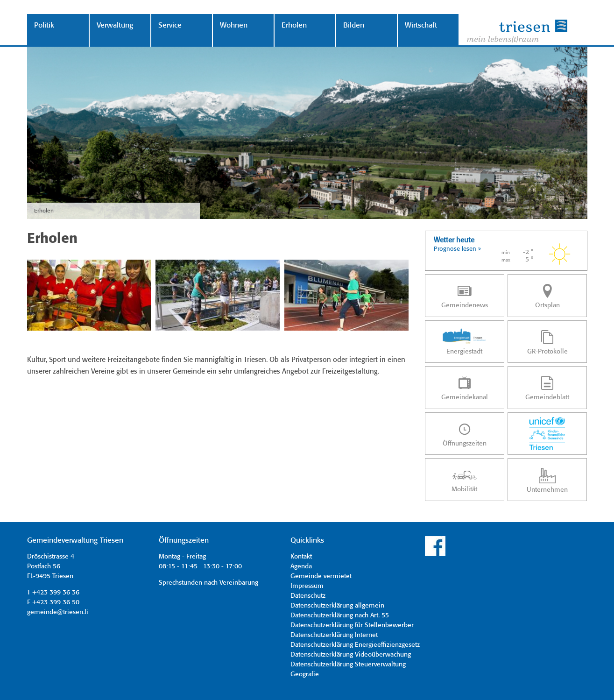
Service (170, 25)
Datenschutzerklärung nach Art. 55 (340, 615)
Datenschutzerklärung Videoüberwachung (351, 655)
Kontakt (301, 557)
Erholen (294, 25)
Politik (44, 25)
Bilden (354, 25)
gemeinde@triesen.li (58, 612)
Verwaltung (115, 25)
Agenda (301, 566)
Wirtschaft (421, 25)
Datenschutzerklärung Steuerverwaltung (348, 665)
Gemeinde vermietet (321, 576)
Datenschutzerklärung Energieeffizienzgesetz (355, 645)
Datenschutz (308, 596)
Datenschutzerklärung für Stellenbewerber (352, 625)
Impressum (307, 586)
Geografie (305, 674)
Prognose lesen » (457, 249)
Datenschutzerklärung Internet (334, 635)
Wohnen (234, 25)
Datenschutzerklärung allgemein (337, 606)
